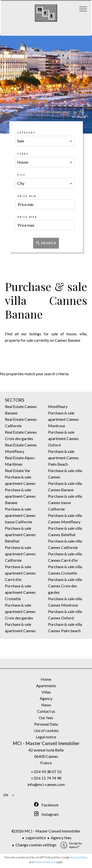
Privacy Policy (79, 857)
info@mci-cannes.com (46, 784)
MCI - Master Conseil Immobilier (46, 743)
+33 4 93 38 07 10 (46, 772)
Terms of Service (45, 862)
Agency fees (61, 838)
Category (27, 133)
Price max (27, 217)
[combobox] (45, 141)
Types (23, 154)
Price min (27, 196)
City (21, 175)
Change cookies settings (36, 845)
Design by (70, 845)
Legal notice (36, 838)
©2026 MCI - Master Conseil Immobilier (46, 831)
